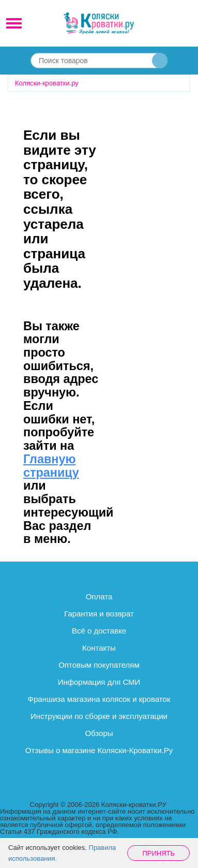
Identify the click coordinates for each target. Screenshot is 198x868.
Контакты (99, 648)
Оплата (99, 597)
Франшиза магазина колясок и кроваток (99, 699)
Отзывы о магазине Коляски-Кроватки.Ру (99, 750)
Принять (158, 853)
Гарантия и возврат (99, 614)
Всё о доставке (99, 631)
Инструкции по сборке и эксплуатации (99, 716)
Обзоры (99, 733)
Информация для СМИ (99, 682)
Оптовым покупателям (99, 665)
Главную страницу (51, 466)
